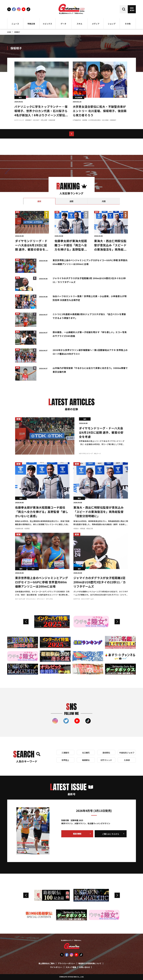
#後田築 (85, 120)
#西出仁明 (90, 529)
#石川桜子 (36, 120)
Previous (26, 622)
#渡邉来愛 (52, 120)
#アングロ (49, 599)
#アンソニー (41, 599)
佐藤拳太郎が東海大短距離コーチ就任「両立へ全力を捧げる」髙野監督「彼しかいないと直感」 (42, 512)
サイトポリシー (56, 967)
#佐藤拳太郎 (19, 529)
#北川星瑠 (105, 120)
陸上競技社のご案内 (47, 964)
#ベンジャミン (31, 599)
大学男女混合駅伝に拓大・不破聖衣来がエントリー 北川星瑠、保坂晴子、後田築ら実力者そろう (100, 111)
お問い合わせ (85, 967)
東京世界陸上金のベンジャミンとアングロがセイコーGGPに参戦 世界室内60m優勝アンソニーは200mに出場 (42, 582)
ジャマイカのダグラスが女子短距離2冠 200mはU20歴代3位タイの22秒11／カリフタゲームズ (100, 582)
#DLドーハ (97, 454)
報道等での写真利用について (90, 964)
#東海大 (76, 529)
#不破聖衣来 (77, 120)
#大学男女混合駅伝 (94, 120)
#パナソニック (19, 120)
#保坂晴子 (28, 120)
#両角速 (82, 529)
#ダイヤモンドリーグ (86, 454)
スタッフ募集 (71, 967)
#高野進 (27, 529)
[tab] (39, 201)
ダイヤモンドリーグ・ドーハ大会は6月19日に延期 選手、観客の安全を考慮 (101, 433)
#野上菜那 (44, 120)
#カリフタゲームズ (87, 599)
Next (117, 622)
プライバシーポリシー (66, 964)
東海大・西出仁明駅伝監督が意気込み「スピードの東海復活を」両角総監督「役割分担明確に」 (99, 512)
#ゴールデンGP (20, 599)
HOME (9, 32)
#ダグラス (77, 599)
